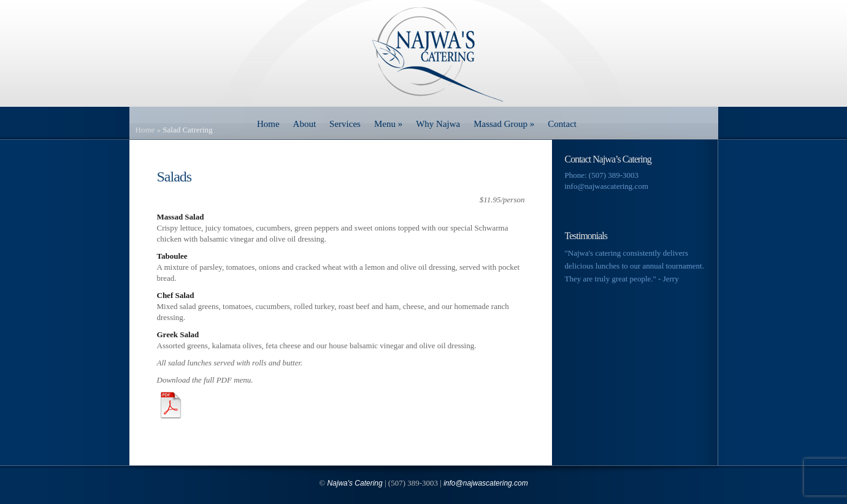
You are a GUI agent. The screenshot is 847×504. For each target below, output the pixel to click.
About (305, 124)
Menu (388, 124)
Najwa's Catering (355, 483)
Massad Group (504, 124)
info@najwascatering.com (607, 186)
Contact (562, 124)
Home (268, 124)
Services (345, 124)
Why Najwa (438, 124)
